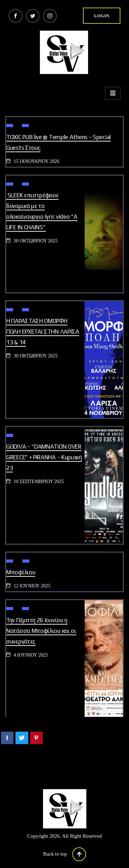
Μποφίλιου (21, 572)
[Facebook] (15, 16)
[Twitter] (33, 16)
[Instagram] (50, 16)
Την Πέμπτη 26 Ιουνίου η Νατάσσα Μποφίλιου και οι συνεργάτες (41, 631)
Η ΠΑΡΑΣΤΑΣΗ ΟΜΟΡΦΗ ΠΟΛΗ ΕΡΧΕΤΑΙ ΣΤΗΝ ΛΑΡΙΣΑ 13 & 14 (43, 332)
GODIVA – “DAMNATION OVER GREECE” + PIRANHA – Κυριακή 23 (44, 457)
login (102, 16)
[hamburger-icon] (113, 93)
